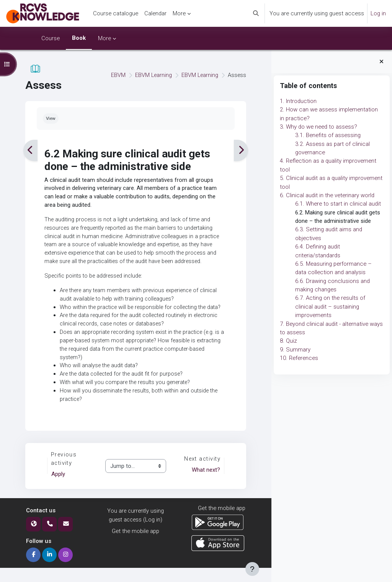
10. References (299, 358)
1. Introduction (298, 101)
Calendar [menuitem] (155, 13)
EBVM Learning (152, 75)
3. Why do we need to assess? (318, 127)
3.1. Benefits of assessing (328, 135)
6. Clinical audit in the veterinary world (327, 195)
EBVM (116, 75)
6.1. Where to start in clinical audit (338, 204)
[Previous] (30, 150)
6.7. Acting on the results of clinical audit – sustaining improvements (330, 307)
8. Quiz (288, 341)
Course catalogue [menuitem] (116, 13)
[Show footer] (252, 569)
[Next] (241, 150)
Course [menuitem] (51, 38)
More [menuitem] (179, 13)
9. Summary (295, 350)
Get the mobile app (136, 545)
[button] (256, 13)
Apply (59, 488)
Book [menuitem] (79, 38)
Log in (378, 13)
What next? (205, 484)
